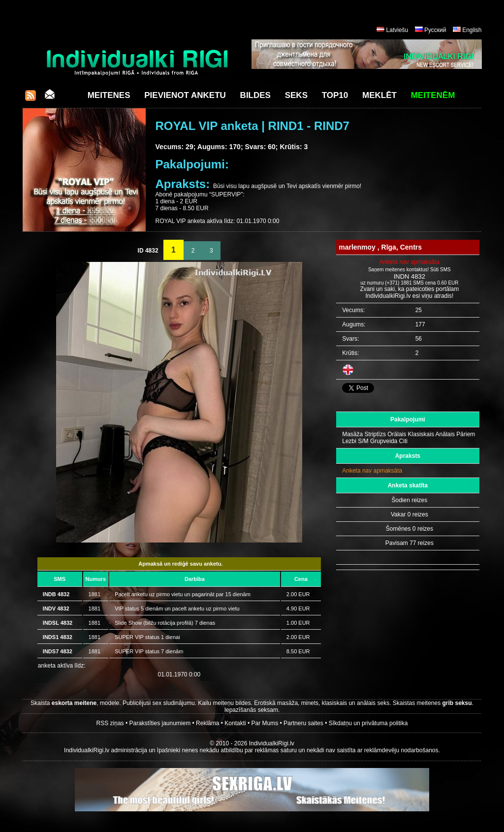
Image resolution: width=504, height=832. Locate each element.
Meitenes (109, 95)
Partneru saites (303, 723)
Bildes (255, 95)
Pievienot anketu (185, 95)
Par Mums (265, 723)
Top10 (335, 95)
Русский (435, 30)
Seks (296, 95)
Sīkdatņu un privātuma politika (368, 723)
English (472, 30)
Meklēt (379, 95)
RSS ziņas (110, 723)
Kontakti (235, 723)
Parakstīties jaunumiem (160, 723)
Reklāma (207, 723)
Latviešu (397, 30)
